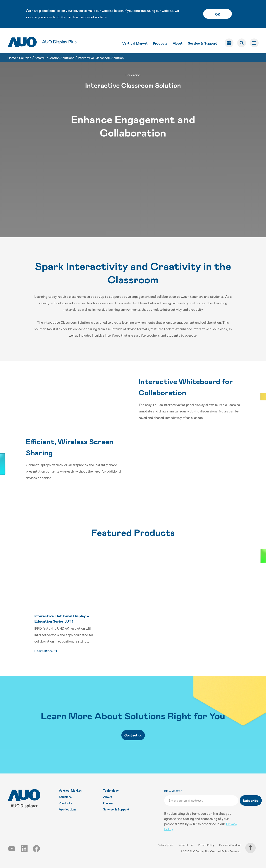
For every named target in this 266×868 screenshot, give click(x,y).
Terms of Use (186, 845)
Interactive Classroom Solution (101, 54)
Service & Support (203, 40)
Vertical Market (135, 40)
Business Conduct (230, 845)
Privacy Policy (206, 845)
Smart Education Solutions (54, 54)
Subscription (166, 845)
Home (12, 54)
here (103, 17)
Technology (111, 791)
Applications (68, 809)
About (178, 40)
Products (160, 40)
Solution (25, 54)
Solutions (65, 797)
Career (108, 803)
